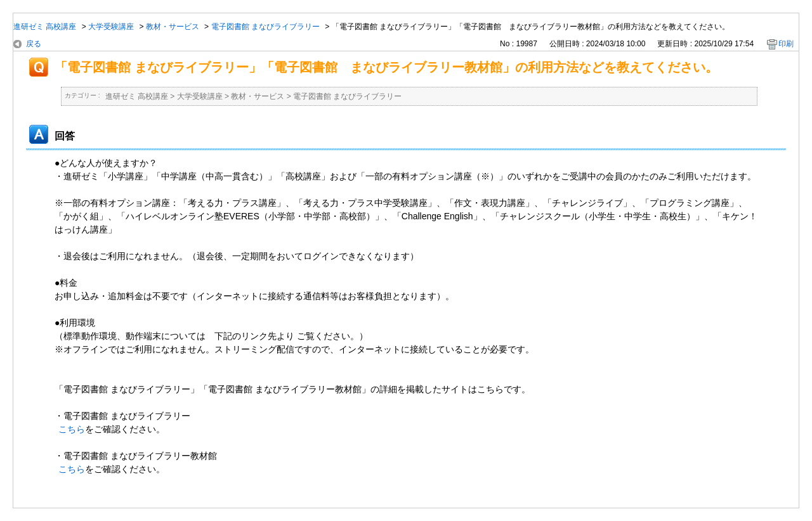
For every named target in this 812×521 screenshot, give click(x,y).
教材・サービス (173, 27)
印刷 (786, 44)
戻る (34, 44)
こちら (72, 429)
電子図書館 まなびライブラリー (265, 27)
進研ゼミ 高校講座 (45, 27)
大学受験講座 (111, 27)
